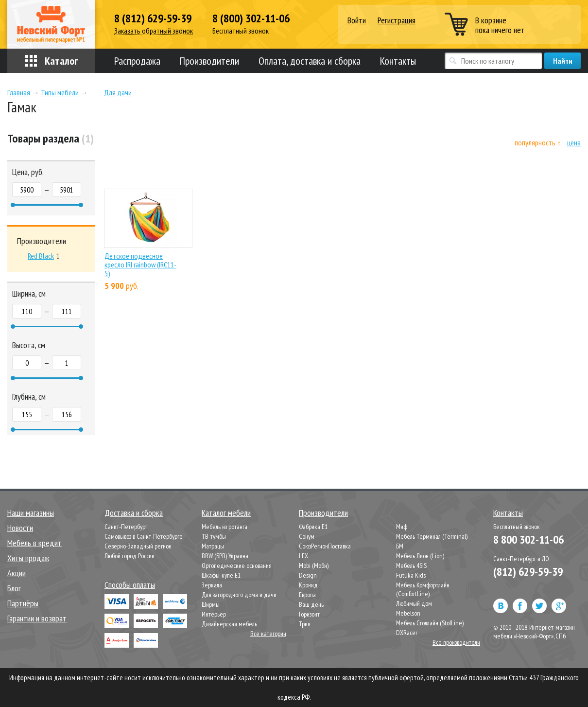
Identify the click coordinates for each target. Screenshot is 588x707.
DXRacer (407, 633)
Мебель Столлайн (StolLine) (430, 623)
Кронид (308, 585)
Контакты (398, 61)
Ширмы (211, 604)
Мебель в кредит (35, 543)
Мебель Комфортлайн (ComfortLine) (423, 589)
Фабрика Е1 (313, 527)
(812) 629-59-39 (528, 572)
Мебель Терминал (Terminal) (432, 536)
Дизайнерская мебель (229, 624)
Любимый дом (414, 603)
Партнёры (23, 603)
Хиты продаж (28, 558)
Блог (14, 588)
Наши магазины (31, 513)
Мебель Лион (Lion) (420, 556)
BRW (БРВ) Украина (225, 556)
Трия (305, 624)
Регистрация (397, 20)
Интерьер (214, 614)
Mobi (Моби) (314, 566)
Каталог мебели (226, 513)
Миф (402, 527)
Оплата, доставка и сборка (310, 61)
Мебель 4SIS (411, 566)
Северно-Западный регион (138, 546)
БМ (400, 546)
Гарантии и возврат (37, 618)
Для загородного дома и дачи (239, 595)
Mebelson (408, 613)
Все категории (268, 634)
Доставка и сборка (134, 513)
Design (308, 575)
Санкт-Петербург (126, 527)
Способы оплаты (130, 585)
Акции (17, 573)
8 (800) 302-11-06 (251, 18)
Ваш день (311, 604)
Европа (307, 595)
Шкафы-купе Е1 (221, 575)
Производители (209, 61)
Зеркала (212, 585)
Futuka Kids (411, 575)
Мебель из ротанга (225, 527)
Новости (20, 528)
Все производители (456, 642)
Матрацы (213, 546)
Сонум (307, 536)
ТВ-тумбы (214, 536)
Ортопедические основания (237, 566)
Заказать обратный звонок (154, 31)
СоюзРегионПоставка (325, 546)
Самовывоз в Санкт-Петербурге (144, 536)
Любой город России (130, 556)
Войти (357, 21)
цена (574, 143)
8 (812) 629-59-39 (153, 18)
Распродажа (137, 61)
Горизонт (309, 614)
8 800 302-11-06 (528, 539)
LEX (303, 556)
